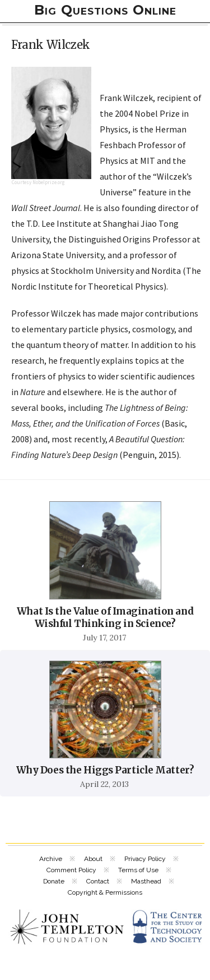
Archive (51, 859)
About (93, 859)
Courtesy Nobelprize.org (38, 182)
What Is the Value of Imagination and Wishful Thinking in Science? (105, 617)
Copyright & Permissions (105, 892)
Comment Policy (71, 870)
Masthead (146, 881)
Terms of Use (138, 870)
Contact (98, 881)
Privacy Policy (145, 859)
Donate (54, 881)
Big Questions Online (105, 10)
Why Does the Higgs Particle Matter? (105, 770)
